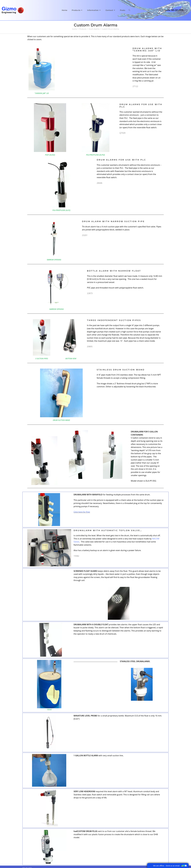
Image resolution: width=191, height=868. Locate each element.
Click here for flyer (82, 512)
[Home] (74, 29)
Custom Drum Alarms (110, 29)
